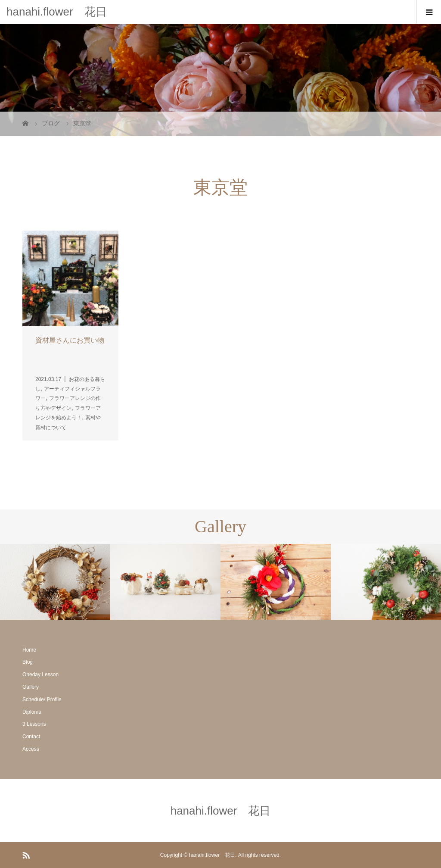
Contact (31, 737)
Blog (28, 662)
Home (29, 650)
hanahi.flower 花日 (57, 12)
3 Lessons (34, 724)
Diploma (32, 712)
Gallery (31, 687)
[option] (55, 582)
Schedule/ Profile (42, 699)
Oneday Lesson (40, 674)
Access (31, 749)
